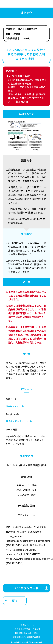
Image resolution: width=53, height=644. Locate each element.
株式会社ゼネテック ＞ (17, 421)
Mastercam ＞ (13, 406)
